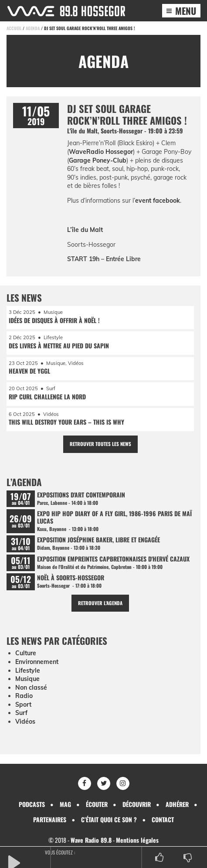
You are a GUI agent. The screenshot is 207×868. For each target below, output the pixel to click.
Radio (24, 696)
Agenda (33, 28)
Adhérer (177, 804)
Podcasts (32, 804)
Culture (26, 653)
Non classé (31, 688)
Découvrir (137, 804)
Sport (23, 705)
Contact (163, 819)
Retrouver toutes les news (100, 444)
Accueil (14, 28)
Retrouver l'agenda (100, 603)
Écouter (97, 804)
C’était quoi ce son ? (109, 819)
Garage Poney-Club (98, 160)
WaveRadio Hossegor (101, 152)
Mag (65, 804)
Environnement (37, 662)
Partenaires (50, 819)
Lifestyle (28, 671)
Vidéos (25, 722)
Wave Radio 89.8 (91, 840)
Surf (21, 713)
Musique (27, 679)
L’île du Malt (85, 230)
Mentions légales (137, 840)
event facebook (158, 201)
